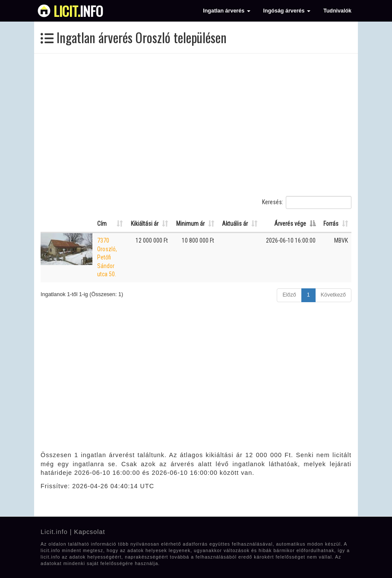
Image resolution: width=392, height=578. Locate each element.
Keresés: (307, 202)
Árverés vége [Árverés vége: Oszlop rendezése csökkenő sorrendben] (290, 224)
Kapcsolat (89, 532)
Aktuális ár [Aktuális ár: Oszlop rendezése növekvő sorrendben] (235, 224)
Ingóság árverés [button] (287, 11)
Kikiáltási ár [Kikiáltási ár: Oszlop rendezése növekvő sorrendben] (145, 224)
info (78, 11)
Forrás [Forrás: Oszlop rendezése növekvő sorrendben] (331, 224)
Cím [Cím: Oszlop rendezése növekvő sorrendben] (102, 224)
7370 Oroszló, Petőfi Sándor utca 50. (107, 257)
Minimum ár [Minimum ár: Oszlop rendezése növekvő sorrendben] (190, 224)
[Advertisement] (196, 125)
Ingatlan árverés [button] (226, 11)
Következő (333, 295)
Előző (289, 295)
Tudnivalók (337, 11)
